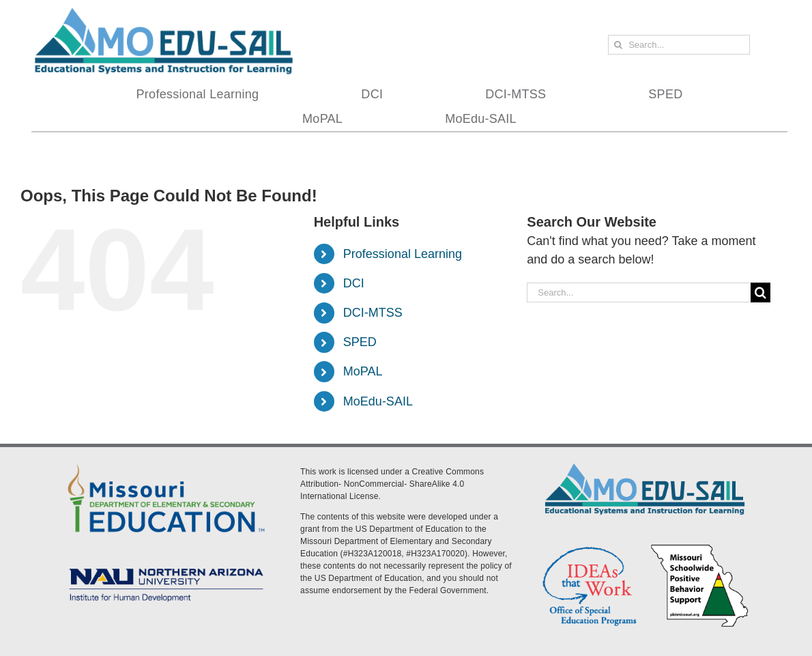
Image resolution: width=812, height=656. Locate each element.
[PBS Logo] (700, 547)
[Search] (618, 45)
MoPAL (363, 371)
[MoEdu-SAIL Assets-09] (166, 566)
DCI (354, 283)
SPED (360, 342)
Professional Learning (403, 254)
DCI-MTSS (373, 313)
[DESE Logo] (166, 464)
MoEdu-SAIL (378, 401)
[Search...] (679, 45)
